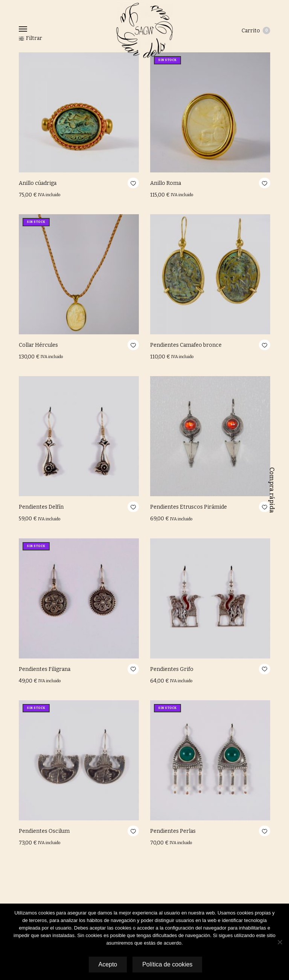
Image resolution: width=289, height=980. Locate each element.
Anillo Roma (166, 183)
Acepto (107, 964)
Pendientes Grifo (172, 669)
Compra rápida (272, 490)
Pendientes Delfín (41, 507)
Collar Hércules (38, 345)
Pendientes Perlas (173, 831)
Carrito (256, 30)
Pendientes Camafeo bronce (186, 345)
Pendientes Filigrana (45, 669)
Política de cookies (168, 964)
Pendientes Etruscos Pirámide (189, 507)
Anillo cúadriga (38, 183)
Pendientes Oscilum (44, 831)
